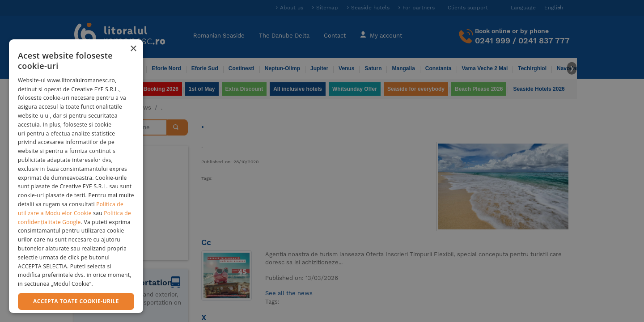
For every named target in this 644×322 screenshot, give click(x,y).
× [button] (133, 49)
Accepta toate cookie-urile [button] (76, 301)
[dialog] (76, 176)
